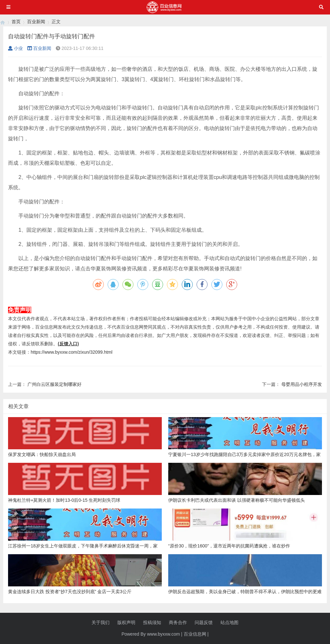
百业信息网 (195, 634)
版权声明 (126, 622)
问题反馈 (204, 622)
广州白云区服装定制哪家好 (54, 384)
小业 (15, 48)
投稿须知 (152, 622)
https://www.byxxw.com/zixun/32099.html (72, 352)
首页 (16, 22)
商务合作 (178, 622)
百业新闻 (36, 22)
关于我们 (101, 622)
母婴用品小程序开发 (302, 384)
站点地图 (229, 622)
